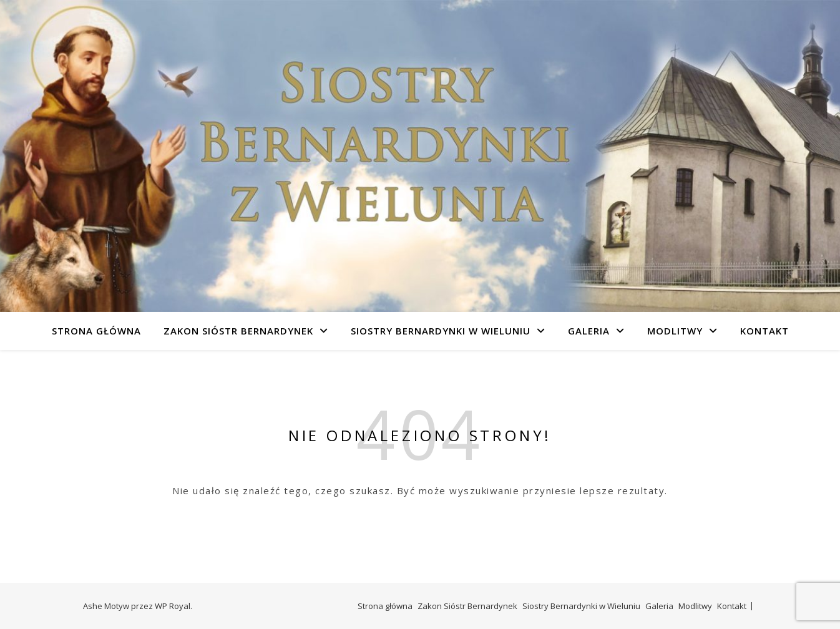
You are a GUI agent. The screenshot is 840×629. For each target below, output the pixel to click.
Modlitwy (675, 331)
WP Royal (173, 606)
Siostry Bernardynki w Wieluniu (441, 331)
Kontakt (764, 331)
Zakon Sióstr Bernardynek (238, 331)
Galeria (589, 331)
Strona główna (96, 331)
